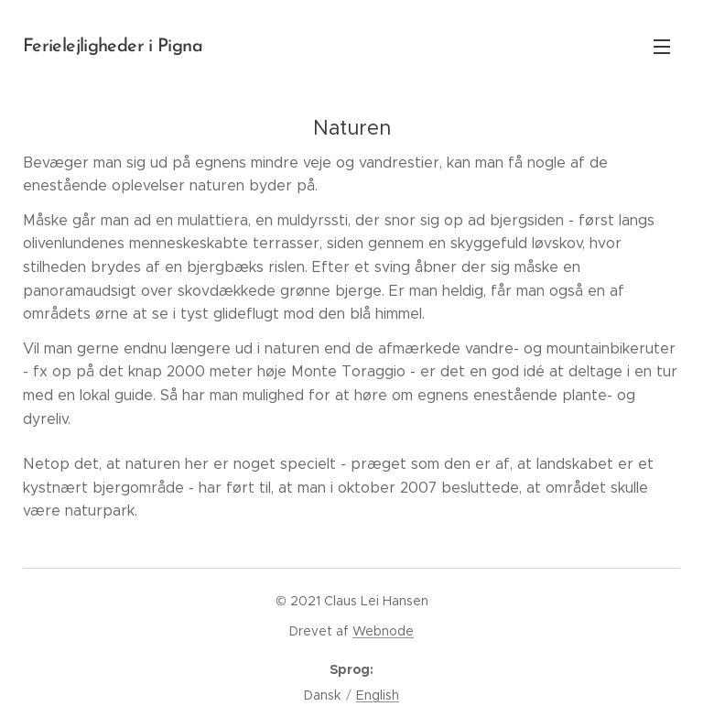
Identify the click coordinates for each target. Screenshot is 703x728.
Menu (662, 47)
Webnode (383, 631)
